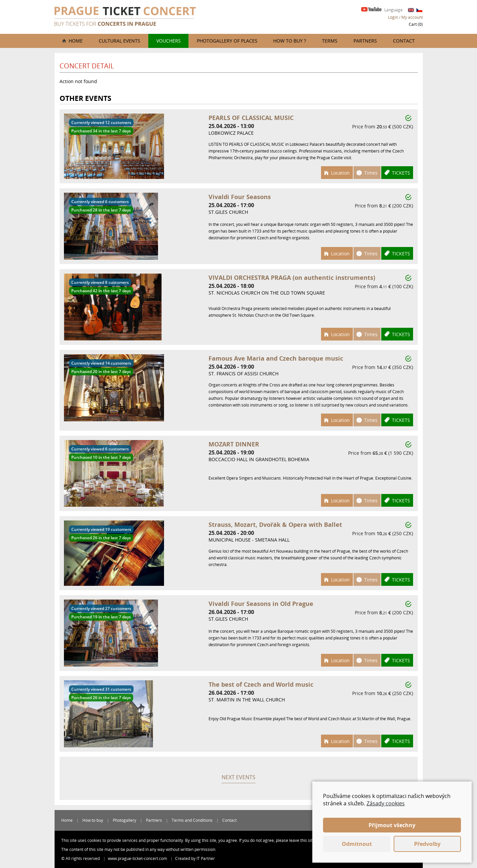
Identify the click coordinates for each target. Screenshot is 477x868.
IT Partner (206, 858)
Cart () (416, 24)
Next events (238, 777)
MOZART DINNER (234, 444)
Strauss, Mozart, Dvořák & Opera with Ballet (275, 524)
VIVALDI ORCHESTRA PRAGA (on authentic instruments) (292, 277)
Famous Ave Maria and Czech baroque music (276, 358)
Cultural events (120, 41)
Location (340, 173)
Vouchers (169, 41)
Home (76, 41)
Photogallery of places (227, 41)
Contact (404, 41)
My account (412, 17)
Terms (330, 41)
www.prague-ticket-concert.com (138, 858)
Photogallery (125, 820)
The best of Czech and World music (261, 684)
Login (393, 17)
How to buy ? (290, 41)
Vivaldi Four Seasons (240, 197)
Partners (365, 41)
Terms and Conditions (192, 820)
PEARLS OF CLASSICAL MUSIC (251, 118)
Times (371, 173)
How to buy (93, 820)
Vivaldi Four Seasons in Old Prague (261, 604)
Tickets (401, 173)
